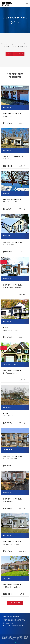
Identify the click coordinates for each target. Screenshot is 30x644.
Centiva (18, 642)
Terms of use (19, 639)
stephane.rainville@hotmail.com (15, 626)
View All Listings (15, 603)
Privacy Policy (12, 639)
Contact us (19, 54)
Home (9, 54)
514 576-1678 (9, 624)
